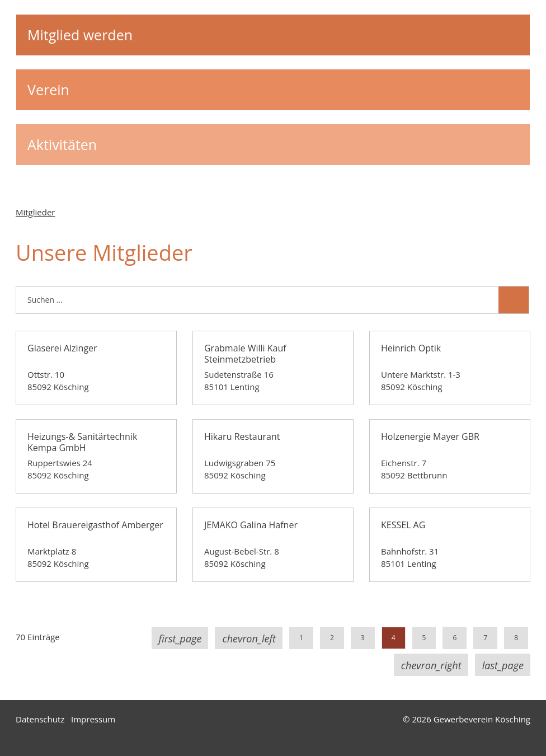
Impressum (93, 719)
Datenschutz (40, 719)
